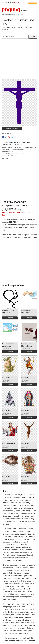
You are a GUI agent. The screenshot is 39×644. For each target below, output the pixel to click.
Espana (16, 3)
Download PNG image (12, 129)
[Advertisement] (19, 60)
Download (10, 318)
